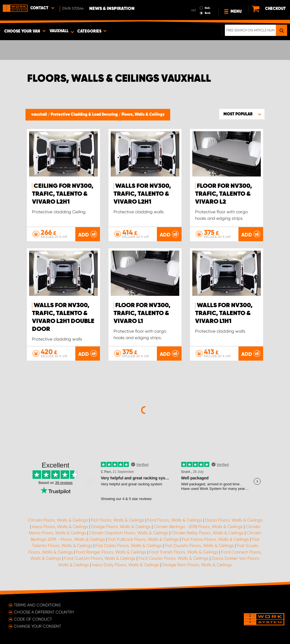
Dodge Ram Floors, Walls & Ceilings (197, 565)
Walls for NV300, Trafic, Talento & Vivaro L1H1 (224, 313)
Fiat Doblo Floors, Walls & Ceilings (129, 546)
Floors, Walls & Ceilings (143, 115)
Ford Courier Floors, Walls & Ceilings (173, 558)
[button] (242, 114)
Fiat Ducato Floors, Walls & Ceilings (199, 546)
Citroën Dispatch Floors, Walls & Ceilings (129, 533)
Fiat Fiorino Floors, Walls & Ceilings (215, 539)
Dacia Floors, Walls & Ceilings (234, 520)
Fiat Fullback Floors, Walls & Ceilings (143, 539)
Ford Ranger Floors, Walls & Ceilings (111, 552)
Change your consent (38, 626)
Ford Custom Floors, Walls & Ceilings (100, 558)
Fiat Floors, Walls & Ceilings (118, 520)
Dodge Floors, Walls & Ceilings (121, 527)
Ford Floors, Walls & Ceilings (175, 520)
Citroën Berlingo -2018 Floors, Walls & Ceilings (198, 527)
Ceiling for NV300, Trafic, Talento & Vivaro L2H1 (63, 194)
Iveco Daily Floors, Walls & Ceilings (126, 565)
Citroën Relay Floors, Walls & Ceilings (207, 533)
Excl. (208, 13)
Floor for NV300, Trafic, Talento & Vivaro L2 (224, 194)
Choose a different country (44, 612)
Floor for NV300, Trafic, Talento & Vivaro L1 (142, 313)
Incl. (208, 8)
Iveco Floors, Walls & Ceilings (60, 527)
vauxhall (40, 115)
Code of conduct (33, 619)
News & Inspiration (112, 9)
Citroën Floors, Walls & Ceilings (58, 520)
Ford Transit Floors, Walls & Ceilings (184, 552)
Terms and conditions (37, 605)
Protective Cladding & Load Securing (85, 115)
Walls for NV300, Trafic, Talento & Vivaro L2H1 (142, 194)
